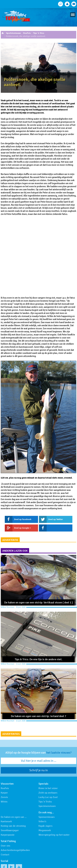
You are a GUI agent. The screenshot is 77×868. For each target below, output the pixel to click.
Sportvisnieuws (13, 33)
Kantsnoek (6, 821)
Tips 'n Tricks (45, 802)
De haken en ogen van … (14, 817)
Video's (42, 821)
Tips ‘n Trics (39, 33)
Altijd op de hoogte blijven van (38, 753)
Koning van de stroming (13, 826)
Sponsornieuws (47, 817)
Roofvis (27, 33)
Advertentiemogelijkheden (15, 850)
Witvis (4, 802)
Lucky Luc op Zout (48, 797)
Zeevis (4, 797)
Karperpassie (8, 835)
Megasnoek (45, 830)
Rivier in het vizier (48, 788)
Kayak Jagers (45, 826)
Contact (5, 855)
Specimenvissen (47, 806)
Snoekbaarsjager (10, 830)
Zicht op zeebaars (48, 793)
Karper (4, 793)
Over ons (5, 846)
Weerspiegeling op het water (54, 835)
